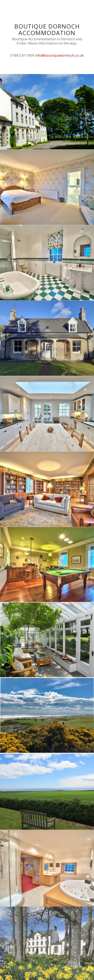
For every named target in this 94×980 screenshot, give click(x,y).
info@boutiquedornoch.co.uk (59, 55)
